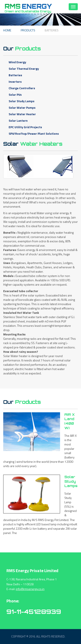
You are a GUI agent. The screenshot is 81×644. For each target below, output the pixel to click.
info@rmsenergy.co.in (30, 589)
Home (7, 30)
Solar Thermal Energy (24, 69)
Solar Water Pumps (22, 108)
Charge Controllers (22, 88)
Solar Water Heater (22, 114)
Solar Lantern (18, 121)
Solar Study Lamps (21, 101)
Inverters (15, 82)
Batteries (15, 75)
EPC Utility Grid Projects (25, 127)
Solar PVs (15, 95)
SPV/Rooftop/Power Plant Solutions (34, 133)
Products (28, 30)
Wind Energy (17, 62)
